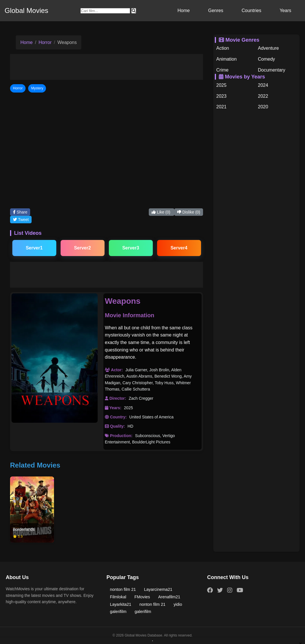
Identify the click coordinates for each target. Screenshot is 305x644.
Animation (226, 59)
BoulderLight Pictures (151, 442)
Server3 (131, 248)
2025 (129, 408)
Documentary (272, 70)
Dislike (189, 212)
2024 (263, 85)
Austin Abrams (139, 376)
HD (130, 426)
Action (223, 48)
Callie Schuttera (136, 389)
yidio (178, 604)
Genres (216, 10)
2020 (263, 107)
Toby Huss (164, 383)
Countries (251, 10)
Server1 (34, 248)
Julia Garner (136, 370)
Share (20, 212)
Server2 (83, 248)
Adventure (268, 48)
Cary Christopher (137, 383)
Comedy (267, 59)
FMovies (142, 597)
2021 (221, 107)
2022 (263, 96)
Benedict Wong (168, 376)
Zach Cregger (141, 398)
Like (161, 212)
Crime (222, 70)
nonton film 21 (123, 589)
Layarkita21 (121, 604)
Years (285, 10)
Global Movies (26, 10)
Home (184, 10)
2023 (221, 96)
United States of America (151, 417)
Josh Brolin (159, 370)
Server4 (179, 248)
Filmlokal (118, 597)
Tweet (21, 220)
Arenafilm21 (169, 597)
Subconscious (147, 436)
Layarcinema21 (158, 589)
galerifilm (118, 612)
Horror (45, 42)
